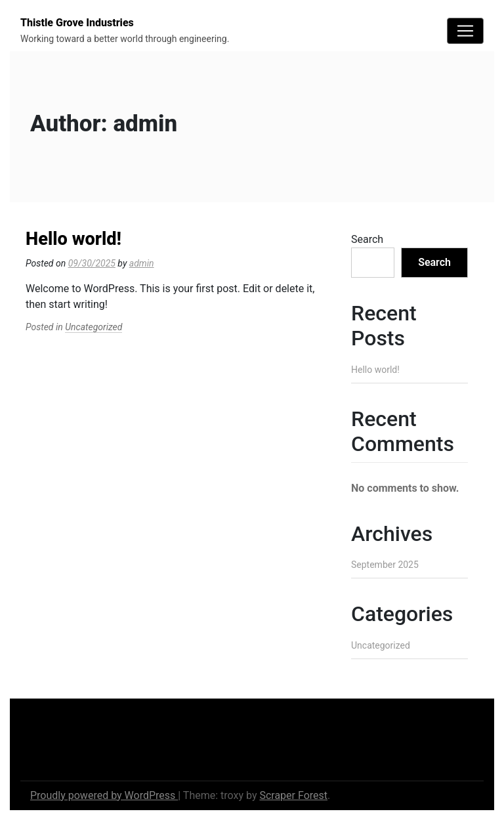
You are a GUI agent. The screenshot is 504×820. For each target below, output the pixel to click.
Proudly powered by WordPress (104, 795)
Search (367, 239)
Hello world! (73, 239)
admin (142, 263)
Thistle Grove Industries (77, 23)
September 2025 (385, 565)
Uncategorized (94, 327)
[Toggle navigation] (465, 31)
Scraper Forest (293, 795)
